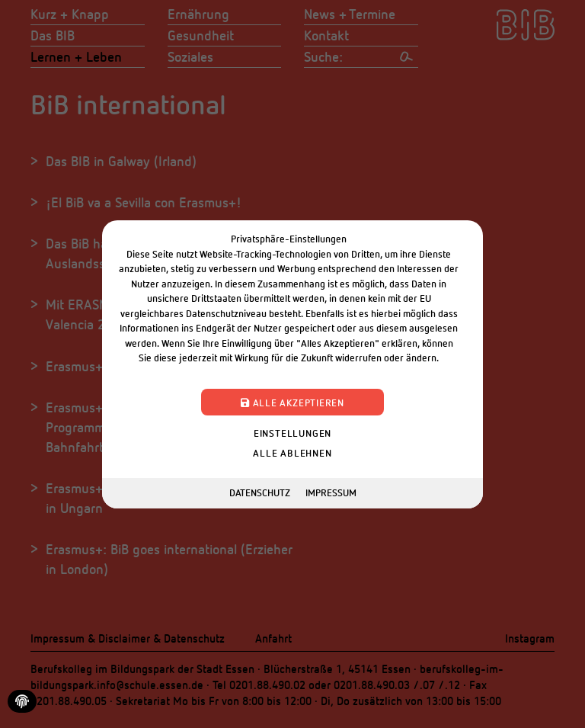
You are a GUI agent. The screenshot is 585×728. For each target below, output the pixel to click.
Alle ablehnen (292, 452)
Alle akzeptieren (292, 402)
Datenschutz (260, 492)
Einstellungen (292, 432)
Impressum (331, 492)
